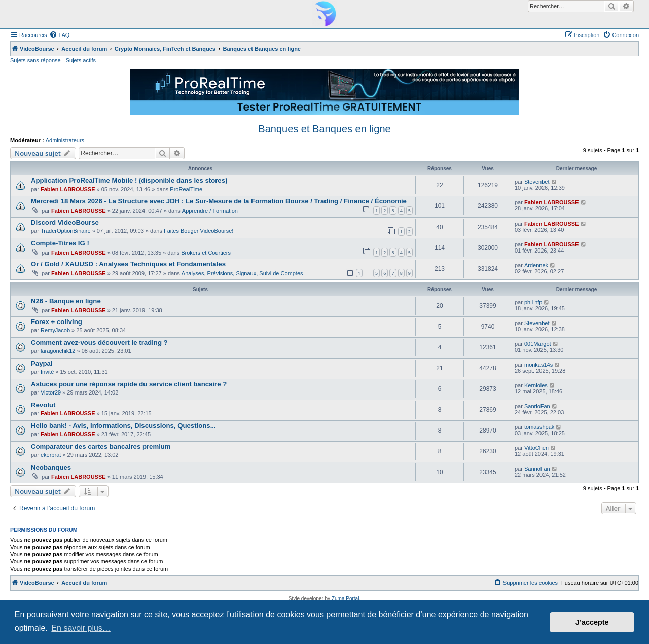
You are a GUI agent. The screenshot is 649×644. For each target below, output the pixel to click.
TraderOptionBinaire (66, 231)
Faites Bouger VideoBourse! (199, 231)
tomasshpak (539, 427)
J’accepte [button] (592, 622)
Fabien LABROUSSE (68, 189)
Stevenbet (537, 182)
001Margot (538, 344)
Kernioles (536, 385)
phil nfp (533, 302)
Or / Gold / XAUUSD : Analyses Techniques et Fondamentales (128, 264)
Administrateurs (65, 140)
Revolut (43, 405)
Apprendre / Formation (210, 211)
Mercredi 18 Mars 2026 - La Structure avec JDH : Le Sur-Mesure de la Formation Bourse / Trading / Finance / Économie (219, 201)
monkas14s (538, 365)
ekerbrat (51, 455)
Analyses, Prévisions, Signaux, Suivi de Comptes (242, 273)
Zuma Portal (345, 599)
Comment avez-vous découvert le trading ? (99, 343)
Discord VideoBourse (65, 222)
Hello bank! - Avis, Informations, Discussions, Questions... (123, 426)
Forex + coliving (57, 322)
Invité (47, 372)
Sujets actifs (81, 60)
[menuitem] (59, 35)
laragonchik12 (58, 351)
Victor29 (51, 392)
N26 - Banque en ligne (66, 301)
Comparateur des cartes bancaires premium (101, 446)
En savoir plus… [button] (81, 628)
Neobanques (51, 467)
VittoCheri (536, 448)
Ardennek (536, 265)
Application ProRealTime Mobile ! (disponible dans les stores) (129, 180)
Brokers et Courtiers (206, 253)
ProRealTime (186, 189)
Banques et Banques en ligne (324, 129)
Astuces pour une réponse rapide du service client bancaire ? (129, 384)
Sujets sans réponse (35, 60)
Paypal (42, 363)
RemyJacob (55, 330)
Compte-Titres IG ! (60, 243)
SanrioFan (537, 406)
